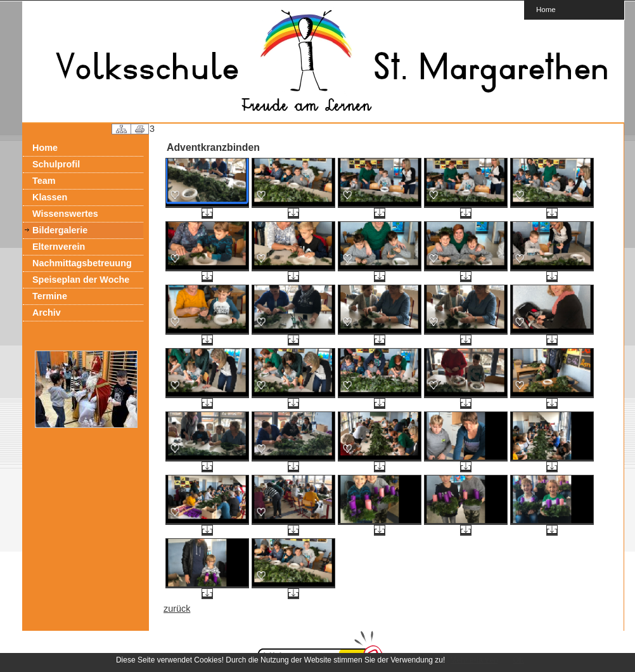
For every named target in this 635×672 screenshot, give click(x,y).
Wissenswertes (65, 214)
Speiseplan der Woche (81, 280)
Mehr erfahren (474, 660)
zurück (177, 609)
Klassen (50, 197)
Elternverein (59, 247)
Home (546, 9)
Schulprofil (56, 164)
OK (519, 660)
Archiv (47, 313)
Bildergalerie (60, 230)
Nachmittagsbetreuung (82, 263)
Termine (50, 296)
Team (44, 181)
